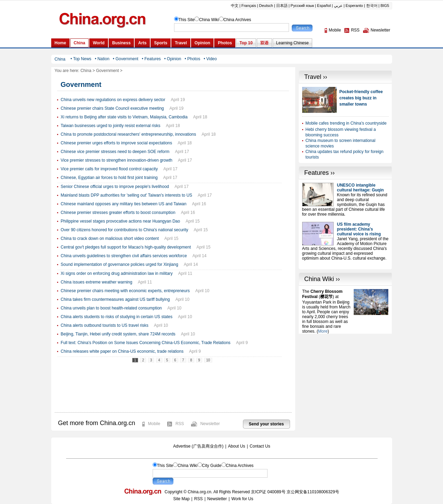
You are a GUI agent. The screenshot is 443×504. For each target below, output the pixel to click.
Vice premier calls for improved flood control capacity (109, 169)
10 (208, 360)
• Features (151, 59)
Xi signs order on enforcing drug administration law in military (116, 273)
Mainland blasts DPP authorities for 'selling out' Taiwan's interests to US (126, 195)
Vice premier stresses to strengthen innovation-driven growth (116, 160)
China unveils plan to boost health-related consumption (111, 308)
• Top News (81, 59)
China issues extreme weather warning (96, 282)
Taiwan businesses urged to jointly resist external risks (110, 126)
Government (108, 71)
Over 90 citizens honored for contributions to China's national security (124, 230)
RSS (180, 424)
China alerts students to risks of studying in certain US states (116, 317)
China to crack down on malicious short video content (110, 238)
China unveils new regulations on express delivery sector (113, 100)
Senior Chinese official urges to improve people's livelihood (115, 187)
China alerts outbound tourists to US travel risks (104, 325)
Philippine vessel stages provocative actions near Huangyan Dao (120, 221)
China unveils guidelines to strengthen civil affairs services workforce (124, 256)
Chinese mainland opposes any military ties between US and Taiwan (123, 204)
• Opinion (173, 59)
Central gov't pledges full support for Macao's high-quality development (126, 247)
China (86, 71)
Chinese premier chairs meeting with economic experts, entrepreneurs (125, 291)
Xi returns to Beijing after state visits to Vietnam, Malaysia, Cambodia (124, 117)
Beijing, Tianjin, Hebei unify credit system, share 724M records (118, 334)
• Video (210, 59)
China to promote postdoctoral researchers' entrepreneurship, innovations (128, 134)
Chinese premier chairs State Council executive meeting (112, 108)
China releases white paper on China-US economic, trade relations (122, 351)
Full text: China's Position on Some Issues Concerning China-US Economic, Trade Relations (146, 343)
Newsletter (210, 424)
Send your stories (266, 424)
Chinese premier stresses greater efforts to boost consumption (118, 213)
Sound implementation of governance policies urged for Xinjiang (119, 264)
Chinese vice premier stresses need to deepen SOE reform (115, 152)
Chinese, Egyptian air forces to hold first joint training (109, 178)
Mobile (154, 424)
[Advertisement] (345, 377)
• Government (126, 59)
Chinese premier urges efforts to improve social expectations (116, 143)
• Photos (192, 59)
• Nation (102, 59)
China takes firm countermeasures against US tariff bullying (115, 299)
